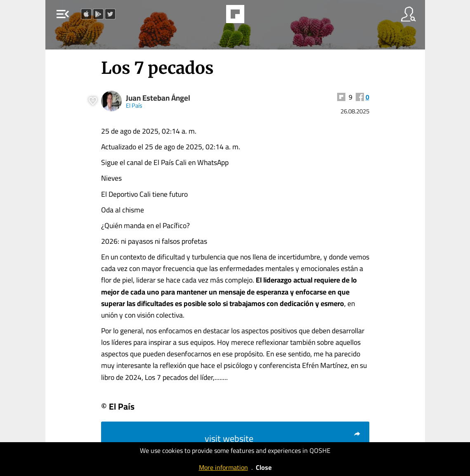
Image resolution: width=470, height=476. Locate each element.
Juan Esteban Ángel (158, 98)
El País (134, 105)
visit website (283, 438)
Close (264, 467)
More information (223, 467)
